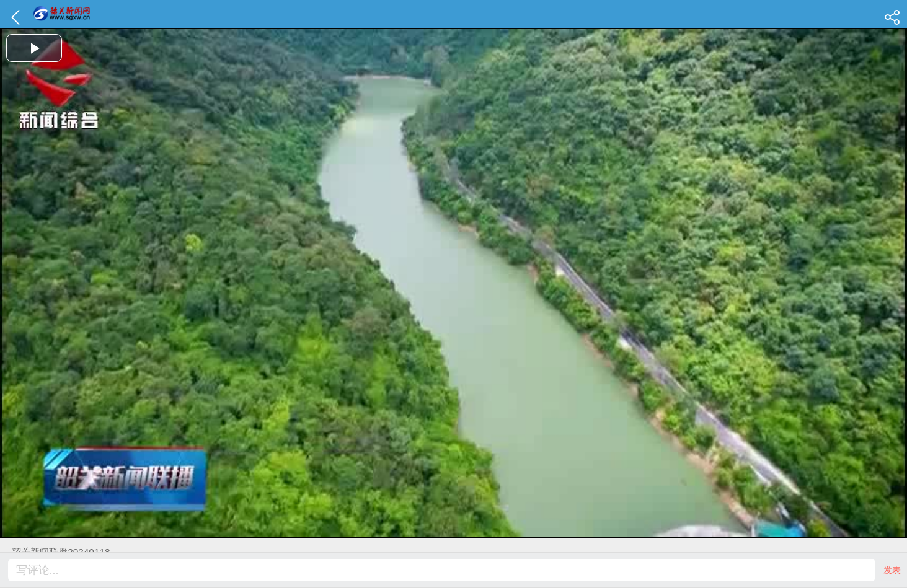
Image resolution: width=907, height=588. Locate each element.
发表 (892, 570)
